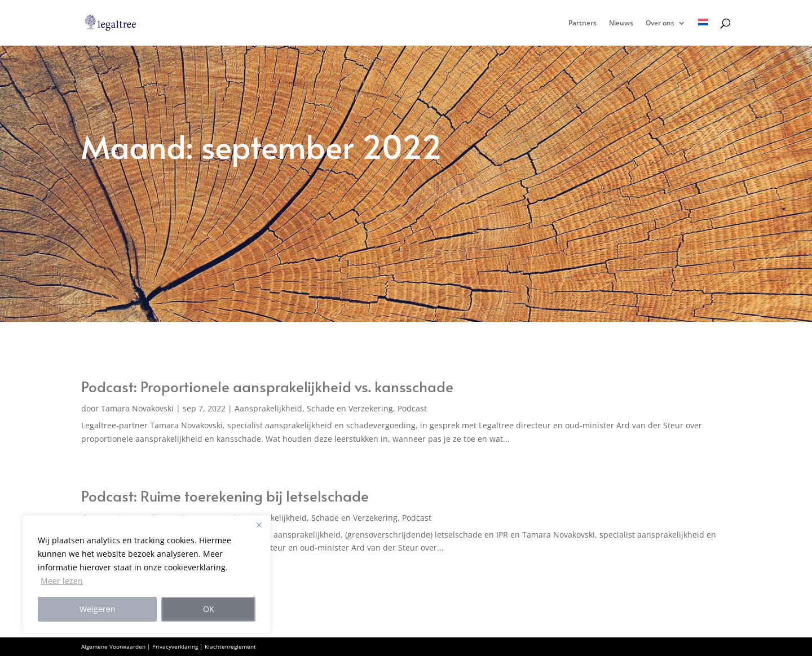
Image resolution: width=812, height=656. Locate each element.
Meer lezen (62, 581)
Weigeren (98, 609)
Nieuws (621, 23)
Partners (582, 23)
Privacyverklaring (175, 646)
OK (209, 609)
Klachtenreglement (230, 646)
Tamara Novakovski (137, 408)
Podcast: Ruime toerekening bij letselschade (225, 495)
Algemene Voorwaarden (113, 646)
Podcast (412, 408)
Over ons (660, 23)
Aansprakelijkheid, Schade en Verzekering (314, 408)
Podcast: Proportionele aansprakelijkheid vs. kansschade (267, 386)
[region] (147, 574)
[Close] (259, 525)
